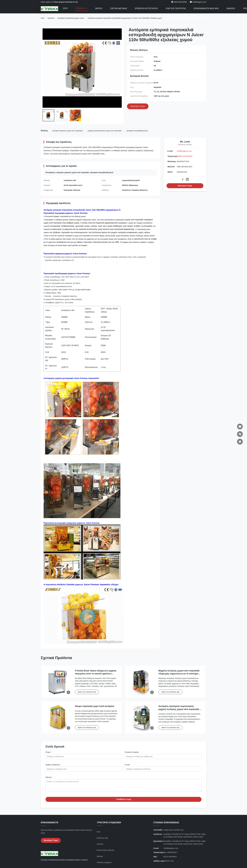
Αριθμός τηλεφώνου (53, 765)
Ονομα (49, 752)
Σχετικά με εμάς (119, 8)
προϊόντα (51, 18)
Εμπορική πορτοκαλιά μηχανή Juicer (71, 18)
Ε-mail (128, 765)
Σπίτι (65, 8)
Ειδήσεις (231, 8)
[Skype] (240, 434)
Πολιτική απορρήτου (104, 864)
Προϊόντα (81, 8)
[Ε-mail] (240, 426)
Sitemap (100, 858)
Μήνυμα (49, 777)
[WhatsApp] (240, 442)
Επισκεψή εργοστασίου (147, 8)
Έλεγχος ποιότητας (176, 8)
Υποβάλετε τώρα (123, 801)
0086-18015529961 (185, 156)
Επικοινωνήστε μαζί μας (206, 8)
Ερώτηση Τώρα (185, 186)
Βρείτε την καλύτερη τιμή (87, 692)
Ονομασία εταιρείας (132, 752)
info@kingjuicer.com (199, 2)
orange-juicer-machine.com (173, 832)
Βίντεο (99, 8)
